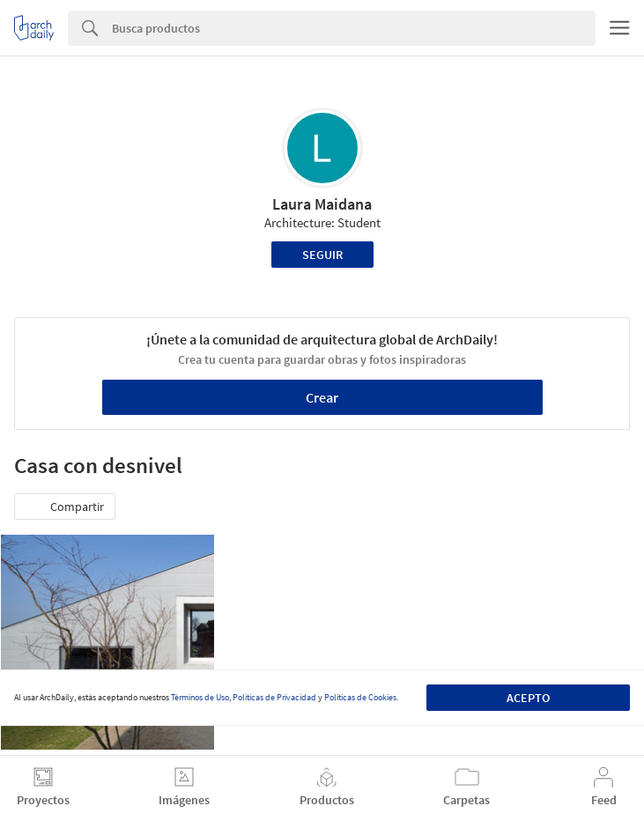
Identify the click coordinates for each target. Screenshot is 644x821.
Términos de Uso (200, 697)
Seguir (322, 255)
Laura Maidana (322, 204)
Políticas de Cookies (360, 697)
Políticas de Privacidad (274, 697)
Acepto (528, 698)
